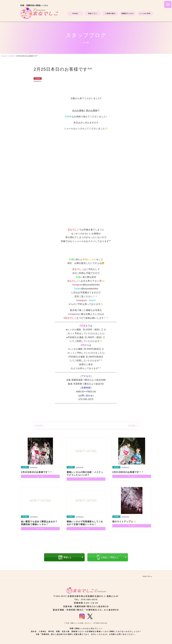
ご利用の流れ (110, 13)
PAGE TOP (146, 576)
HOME (75, 13)
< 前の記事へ (39, 426)
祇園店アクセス (128, 13)
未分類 (38, 78)
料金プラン (93, 13)
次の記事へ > (133, 426)
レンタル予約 (145, 13)
